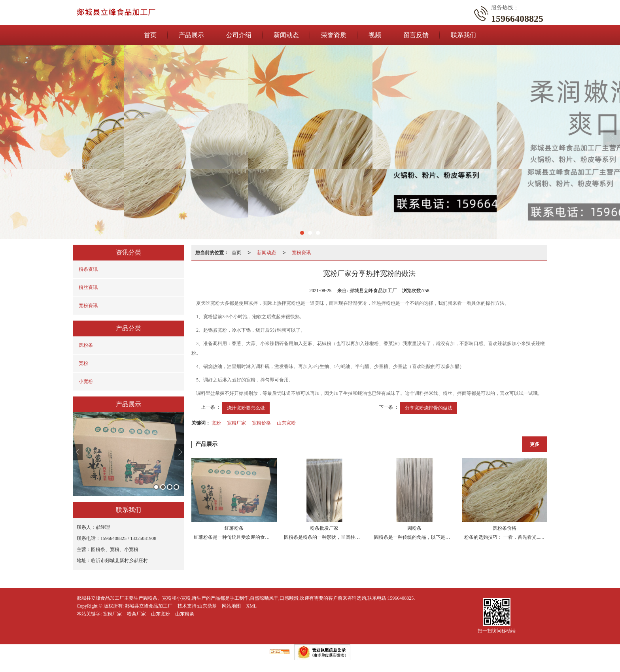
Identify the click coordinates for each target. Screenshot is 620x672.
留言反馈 (416, 35)
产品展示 (191, 35)
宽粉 (83, 363)
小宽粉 (86, 381)
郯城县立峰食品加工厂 (149, 606)
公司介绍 (239, 35)
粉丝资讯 (88, 287)
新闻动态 (286, 35)
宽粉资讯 (88, 306)
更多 (535, 444)
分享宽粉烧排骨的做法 (429, 408)
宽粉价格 (261, 423)
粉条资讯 (88, 269)
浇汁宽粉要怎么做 (246, 408)
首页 (150, 35)
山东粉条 (185, 614)
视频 (375, 35)
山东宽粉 (286, 423)
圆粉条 (86, 345)
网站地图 (231, 606)
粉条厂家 (136, 614)
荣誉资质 (334, 35)
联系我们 (463, 35)
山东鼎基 (207, 606)
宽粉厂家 (236, 423)
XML (251, 606)
